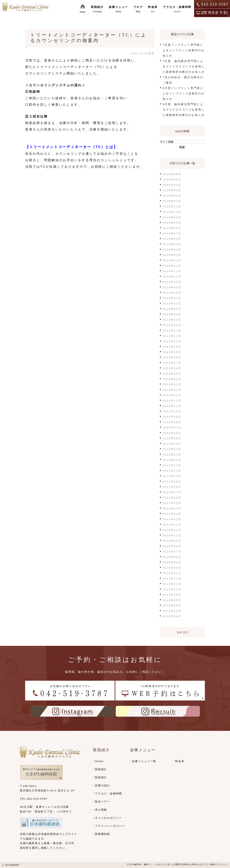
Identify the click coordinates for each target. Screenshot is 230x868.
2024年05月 (172, 309)
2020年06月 (172, 557)
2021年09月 (172, 481)
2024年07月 (172, 298)
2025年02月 (172, 260)
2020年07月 (172, 552)
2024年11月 (172, 277)
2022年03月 (172, 449)
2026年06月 (172, 174)
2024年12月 (172, 271)
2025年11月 (172, 212)
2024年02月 (172, 325)
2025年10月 (172, 217)
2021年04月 (172, 508)
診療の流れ (102, 785)
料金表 (180, 761)
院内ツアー (102, 802)
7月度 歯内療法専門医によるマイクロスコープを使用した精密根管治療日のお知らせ (184, 66)
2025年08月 (172, 228)
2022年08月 (172, 422)
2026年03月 (172, 190)
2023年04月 (172, 379)
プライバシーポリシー (110, 826)
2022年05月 (172, 438)
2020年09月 (172, 541)
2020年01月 (172, 573)
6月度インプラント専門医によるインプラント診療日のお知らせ (184, 93)
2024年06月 (172, 304)
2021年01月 (172, 525)
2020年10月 (172, 535)
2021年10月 (172, 476)
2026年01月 (172, 201)
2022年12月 (172, 401)
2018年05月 (172, 611)
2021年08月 (172, 487)
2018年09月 (172, 600)
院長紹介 (101, 777)
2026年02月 (172, 196)
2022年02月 (172, 454)
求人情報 (101, 810)
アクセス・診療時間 (108, 793)
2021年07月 (172, 492)
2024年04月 (172, 314)
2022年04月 (172, 444)
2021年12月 (172, 465)
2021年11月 (172, 471)
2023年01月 (172, 395)
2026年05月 (172, 179)
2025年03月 (172, 255)
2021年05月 (172, 503)
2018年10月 (172, 595)
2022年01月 (172, 460)
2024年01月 (172, 330)
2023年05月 (172, 374)
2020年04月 (172, 568)
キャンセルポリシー (108, 818)
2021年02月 (172, 519)
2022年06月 (172, 433)
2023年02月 (172, 390)
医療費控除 (102, 834)
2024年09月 (172, 287)
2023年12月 (172, 336)
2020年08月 (172, 546)
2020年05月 (172, 562)
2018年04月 (172, 616)
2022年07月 (172, 428)
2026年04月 (172, 185)
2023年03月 (172, 384)
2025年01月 (172, 266)
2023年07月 (172, 363)
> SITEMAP (11, 865)
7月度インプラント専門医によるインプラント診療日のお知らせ (184, 50)
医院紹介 (101, 769)
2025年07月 (172, 233)
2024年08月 (172, 293)
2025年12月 (172, 206)
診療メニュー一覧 (144, 761)
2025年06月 (172, 239)
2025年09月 (172, 223)
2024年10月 (172, 282)
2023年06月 (172, 368)
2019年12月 (172, 579)
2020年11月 (172, 530)
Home (99, 761)
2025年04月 (172, 250)
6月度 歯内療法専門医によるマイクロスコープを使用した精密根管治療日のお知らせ (184, 110)
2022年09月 (172, 417)
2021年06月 (172, 498)
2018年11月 (172, 589)
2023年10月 (172, 347)
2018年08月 (172, 605)
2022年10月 (172, 411)
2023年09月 (172, 352)
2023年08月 (172, 357)
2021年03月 (172, 514)
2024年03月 (172, 320)
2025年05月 (172, 244)
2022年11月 (172, 406)
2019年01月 (172, 584)
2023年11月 (172, 341)
